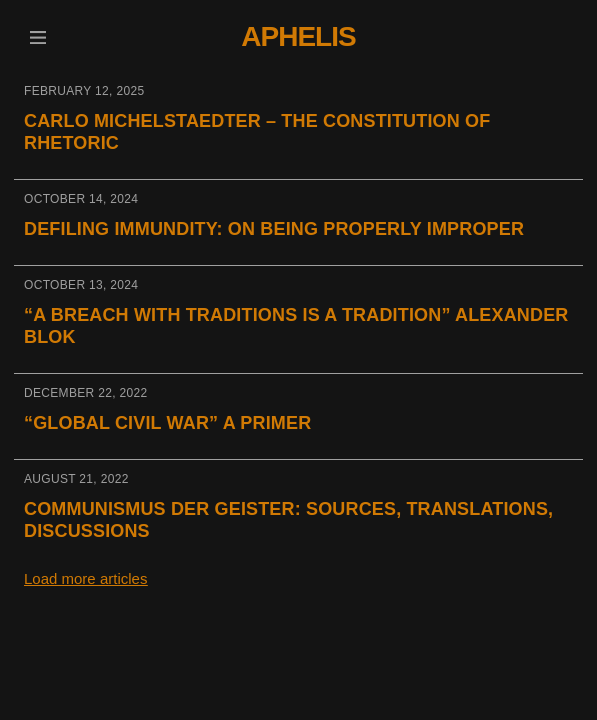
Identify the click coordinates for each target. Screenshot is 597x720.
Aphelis (298, 36)
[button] (37, 37)
